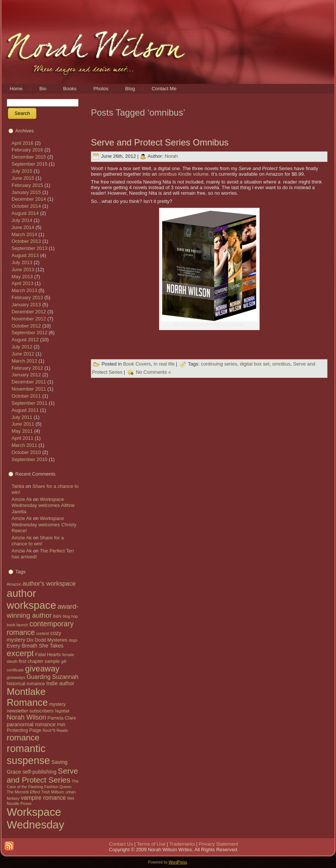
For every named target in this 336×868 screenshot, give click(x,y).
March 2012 (24, 361)
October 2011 (26, 396)
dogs (73, 640)
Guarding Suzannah (52, 677)
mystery (57, 704)
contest (42, 633)
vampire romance (43, 798)
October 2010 (26, 452)
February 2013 (27, 297)
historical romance (26, 684)
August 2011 (25, 410)
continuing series (219, 364)
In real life (164, 364)
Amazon (14, 584)
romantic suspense (28, 754)
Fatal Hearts (48, 655)
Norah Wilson (26, 717)
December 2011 (29, 382)
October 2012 (26, 326)
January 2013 (26, 305)
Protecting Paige (24, 730)
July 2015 (22, 171)
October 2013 (26, 241)
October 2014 (26, 206)
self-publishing (39, 772)
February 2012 (27, 368)
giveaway (42, 669)
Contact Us (121, 844)
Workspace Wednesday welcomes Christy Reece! (44, 524)
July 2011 (22, 417)
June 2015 (23, 178)
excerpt (20, 653)
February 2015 (27, 185)
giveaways (16, 677)
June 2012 (23, 354)
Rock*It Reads (55, 730)
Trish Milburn (53, 792)
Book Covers (137, 364)
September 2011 (29, 403)
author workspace (31, 599)
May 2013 (22, 277)
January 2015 (26, 192)
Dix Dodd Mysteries (47, 640)
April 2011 (23, 438)
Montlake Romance (27, 697)
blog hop (70, 616)
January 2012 (26, 375)
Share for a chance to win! (38, 541)
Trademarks (182, 844)
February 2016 (27, 150)
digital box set (255, 364)
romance (23, 738)
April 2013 (23, 283)
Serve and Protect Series (42, 775)
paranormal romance (31, 724)
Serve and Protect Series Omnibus (160, 142)
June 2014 (23, 227)
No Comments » (153, 372)
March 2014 (24, 234)
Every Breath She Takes (35, 646)
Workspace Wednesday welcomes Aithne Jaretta (43, 505)
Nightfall (62, 711)
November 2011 (29, 389)
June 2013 (23, 270)
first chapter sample (39, 661)
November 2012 (29, 319)
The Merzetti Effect (23, 792)
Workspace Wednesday (35, 818)
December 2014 (29, 199)
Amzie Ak (22, 499)
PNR (61, 725)
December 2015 (29, 157)
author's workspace (49, 584)
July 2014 (22, 220)
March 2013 (24, 290)
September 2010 (29, 459)
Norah (171, 156)
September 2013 (29, 248)
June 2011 (23, 424)
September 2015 (29, 164)
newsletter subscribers (30, 711)
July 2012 (22, 347)
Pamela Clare (62, 718)
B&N (57, 616)
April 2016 (23, 143)
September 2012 (29, 333)
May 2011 (22, 431)
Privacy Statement (219, 844)
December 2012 (29, 312)
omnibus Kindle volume (183, 174)
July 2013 (22, 262)
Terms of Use (151, 844)
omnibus (281, 364)
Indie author (60, 683)
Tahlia (18, 486)
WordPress (178, 862)
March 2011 (24, 445)
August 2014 (25, 213)
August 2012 (25, 340)
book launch (17, 625)
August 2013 (25, 255)
